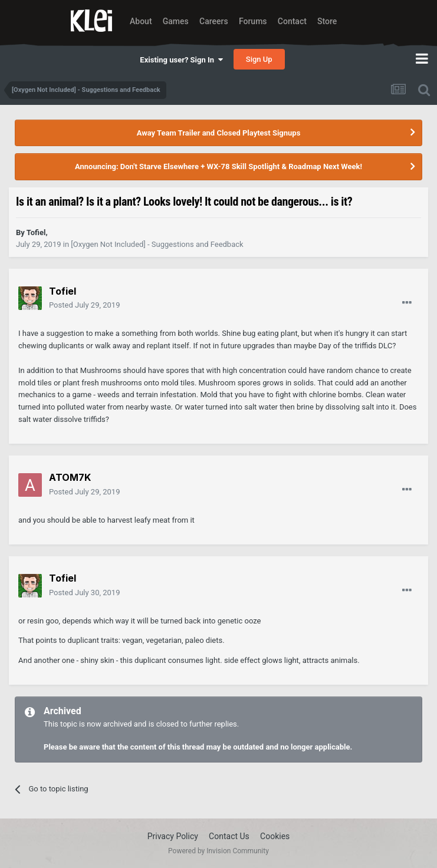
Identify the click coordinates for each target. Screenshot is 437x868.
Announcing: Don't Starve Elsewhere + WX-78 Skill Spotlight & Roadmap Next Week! (218, 166)
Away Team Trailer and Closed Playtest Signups (219, 133)
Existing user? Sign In (181, 60)
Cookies (275, 836)
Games (176, 21)
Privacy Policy (173, 836)
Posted (84, 305)
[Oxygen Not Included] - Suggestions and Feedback (157, 244)
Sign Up (259, 59)
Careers (214, 21)
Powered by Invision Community (218, 851)
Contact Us (229, 836)
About (141, 21)
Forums (253, 21)
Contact (292, 21)
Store (327, 21)
